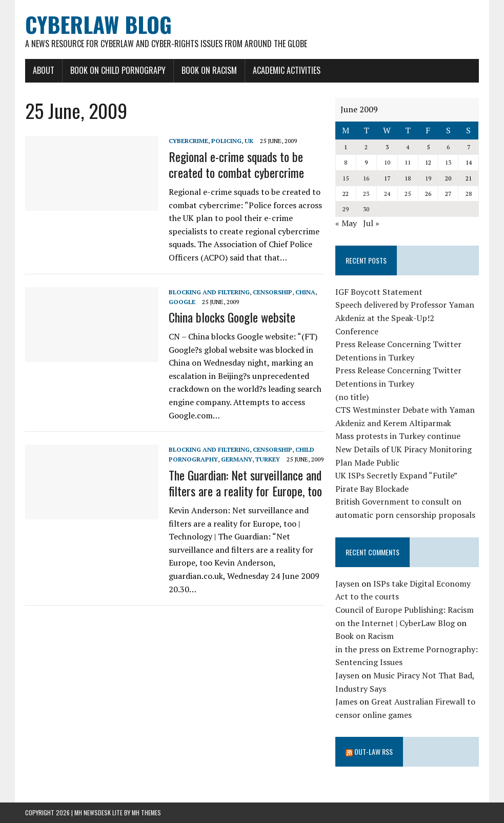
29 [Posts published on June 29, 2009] (346, 209)
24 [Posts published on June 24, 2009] (387, 194)
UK (249, 141)
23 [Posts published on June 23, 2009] (366, 194)
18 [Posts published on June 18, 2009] (408, 178)
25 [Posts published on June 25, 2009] (408, 194)
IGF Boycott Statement (379, 292)
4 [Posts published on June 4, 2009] (408, 147)
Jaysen (347, 584)
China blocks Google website (232, 317)
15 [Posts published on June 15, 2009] (346, 178)
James (346, 701)
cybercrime (188, 141)
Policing (226, 141)
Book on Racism (209, 70)
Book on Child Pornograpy (118, 70)
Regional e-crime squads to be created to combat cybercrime (236, 164)
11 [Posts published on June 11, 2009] (408, 162)
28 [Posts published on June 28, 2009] (469, 194)
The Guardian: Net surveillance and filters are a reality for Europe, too (245, 483)
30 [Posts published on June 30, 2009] (366, 209)
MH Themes (146, 812)
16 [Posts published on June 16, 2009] (366, 178)
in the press (357, 649)
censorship (273, 292)
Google (182, 302)
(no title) (352, 397)
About (44, 70)
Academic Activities (287, 70)
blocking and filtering (209, 292)
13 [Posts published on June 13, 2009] (448, 162)
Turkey (268, 459)
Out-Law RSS (374, 751)
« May (346, 223)
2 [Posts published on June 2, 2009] (366, 147)
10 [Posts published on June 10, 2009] (387, 162)
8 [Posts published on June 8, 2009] (346, 162)
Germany (237, 459)
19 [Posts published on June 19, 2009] (428, 178)
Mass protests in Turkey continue (398, 436)
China (305, 292)
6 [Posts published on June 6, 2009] (448, 147)
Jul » (371, 223)
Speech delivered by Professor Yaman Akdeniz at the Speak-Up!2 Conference (405, 318)
